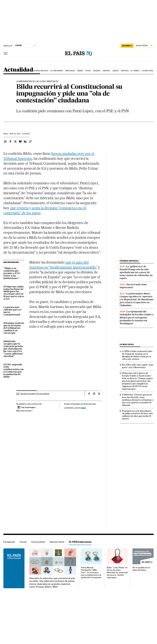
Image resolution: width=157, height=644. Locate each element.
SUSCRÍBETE (127, 46)
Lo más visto (147, 71)
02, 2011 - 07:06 (20, 134)
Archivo (106, 71)
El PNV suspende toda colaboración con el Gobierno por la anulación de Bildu (13, 371)
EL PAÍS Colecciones (80, 542)
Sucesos (97, 71)
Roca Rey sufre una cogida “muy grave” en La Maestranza (138, 366)
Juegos (116, 71)
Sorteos (125, 71)
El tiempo (135, 71)
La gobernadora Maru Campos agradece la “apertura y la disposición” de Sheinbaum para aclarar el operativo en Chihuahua (136, 299)
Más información (25, 411)
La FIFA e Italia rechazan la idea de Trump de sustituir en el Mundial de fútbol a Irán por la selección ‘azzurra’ (137, 355)
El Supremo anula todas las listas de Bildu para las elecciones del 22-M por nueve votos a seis (14, 293)
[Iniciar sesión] (144, 46)
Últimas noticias (41, 71)
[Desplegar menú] (6, 53)
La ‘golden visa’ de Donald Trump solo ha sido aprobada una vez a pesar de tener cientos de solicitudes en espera (136, 272)
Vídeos (80, 71)
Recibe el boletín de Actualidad (35, 394)
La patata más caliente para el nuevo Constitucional (12, 311)
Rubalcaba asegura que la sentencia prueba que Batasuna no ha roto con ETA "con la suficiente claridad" (13, 349)
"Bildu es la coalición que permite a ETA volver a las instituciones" (12, 273)
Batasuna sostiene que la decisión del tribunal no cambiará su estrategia (14, 328)
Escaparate (9, 542)
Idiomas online (57, 542)
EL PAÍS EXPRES (57, 71)
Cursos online (38, 542)
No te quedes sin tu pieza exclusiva (141, 569)
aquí (84, 408)
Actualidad (18, 70)
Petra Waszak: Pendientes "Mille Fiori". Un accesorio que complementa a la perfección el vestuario (91, 573)
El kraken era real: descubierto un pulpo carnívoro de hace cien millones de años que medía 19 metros (137, 415)
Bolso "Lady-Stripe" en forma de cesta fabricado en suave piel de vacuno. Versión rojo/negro (117, 573)
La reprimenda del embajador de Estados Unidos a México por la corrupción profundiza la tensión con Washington (137, 317)
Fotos (88, 71)
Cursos (23, 542)
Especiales (70, 71)
